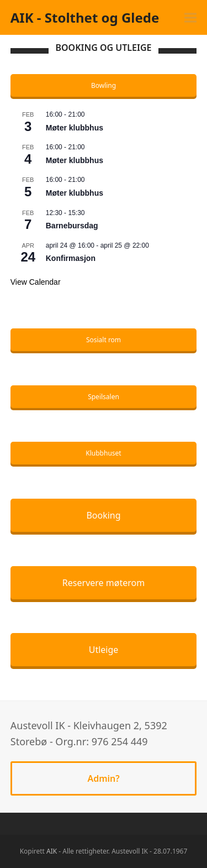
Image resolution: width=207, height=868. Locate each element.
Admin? (103, 778)
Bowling (104, 85)
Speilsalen (104, 397)
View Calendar (36, 282)
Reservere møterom (104, 583)
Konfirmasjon (71, 258)
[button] (190, 17)
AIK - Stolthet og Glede (85, 17)
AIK (52, 851)
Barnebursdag (72, 226)
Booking (103, 515)
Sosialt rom (104, 340)
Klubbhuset (103, 453)
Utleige (104, 650)
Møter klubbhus (75, 128)
